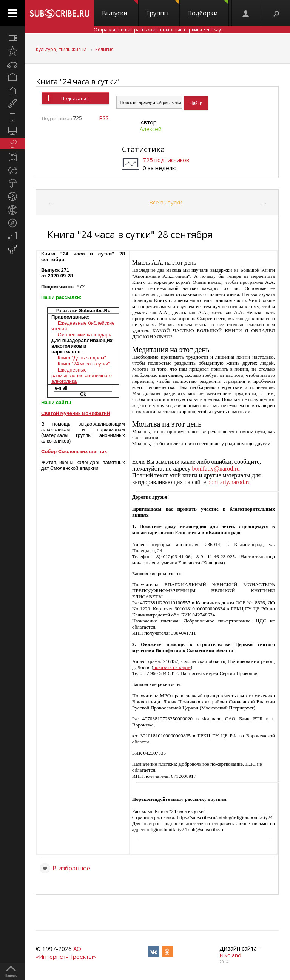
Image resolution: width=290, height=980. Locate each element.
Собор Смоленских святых (74, 451)
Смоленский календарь (85, 335)
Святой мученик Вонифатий (76, 413)
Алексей (151, 129)
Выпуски (120, 9)
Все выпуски (166, 202)
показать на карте (172, 667)
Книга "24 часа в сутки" (78, 81)
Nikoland (230, 955)
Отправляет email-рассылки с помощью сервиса (157, 30)
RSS (104, 118)
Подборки (208, 9)
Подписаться (76, 98)
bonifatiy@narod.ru (216, 468)
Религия (104, 49)
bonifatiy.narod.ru (229, 482)
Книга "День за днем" (82, 358)
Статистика (143, 149)
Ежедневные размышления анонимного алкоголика (82, 375)
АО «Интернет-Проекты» (66, 953)
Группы (163, 9)
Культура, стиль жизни (61, 49)
